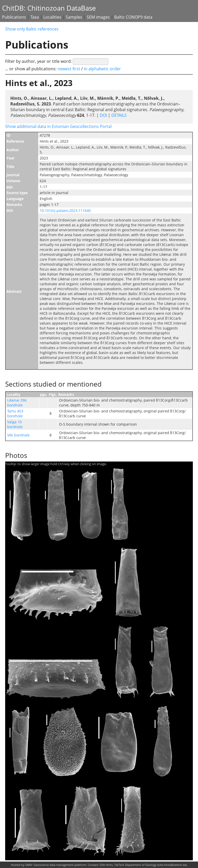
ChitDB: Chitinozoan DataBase (49, 8)
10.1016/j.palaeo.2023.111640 (65, 210)
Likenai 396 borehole (17, 403)
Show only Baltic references (32, 29)
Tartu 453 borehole (15, 413)
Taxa (35, 17)
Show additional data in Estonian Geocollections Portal (58, 126)
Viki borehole (18, 435)
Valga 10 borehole (15, 424)
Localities (52, 17)
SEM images (98, 17)
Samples (74, 17)
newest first (69, 69)
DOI (103, 115)
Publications (14, 17)
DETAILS (118, 115)
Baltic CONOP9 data (133, 17)
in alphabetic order (102, 69)
